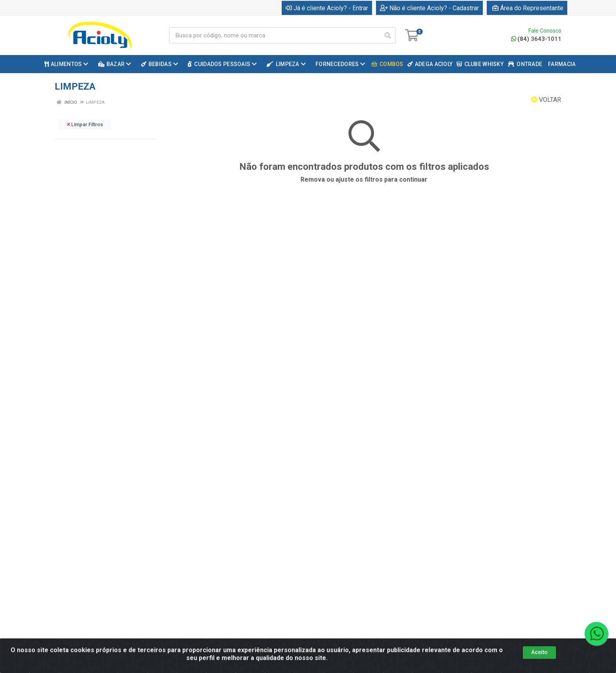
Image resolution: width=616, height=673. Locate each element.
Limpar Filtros (85, 124)
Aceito (539, 652)
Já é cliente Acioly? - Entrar (327, 8)
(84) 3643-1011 (536, 39)
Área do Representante (528, 8)
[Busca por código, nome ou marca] (274, 35)
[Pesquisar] (388, 35)
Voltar (546, 100)
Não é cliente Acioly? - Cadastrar (429, 8)
